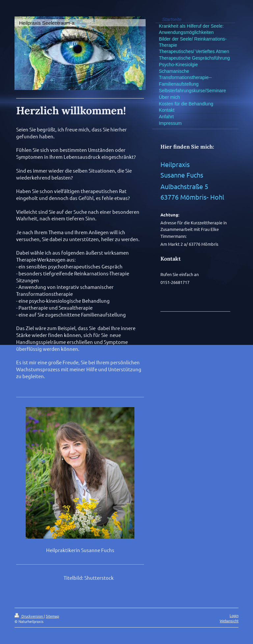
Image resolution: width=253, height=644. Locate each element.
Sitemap (52, 616)
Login (234, 615)
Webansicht (229, 621)
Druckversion (29, 616)
